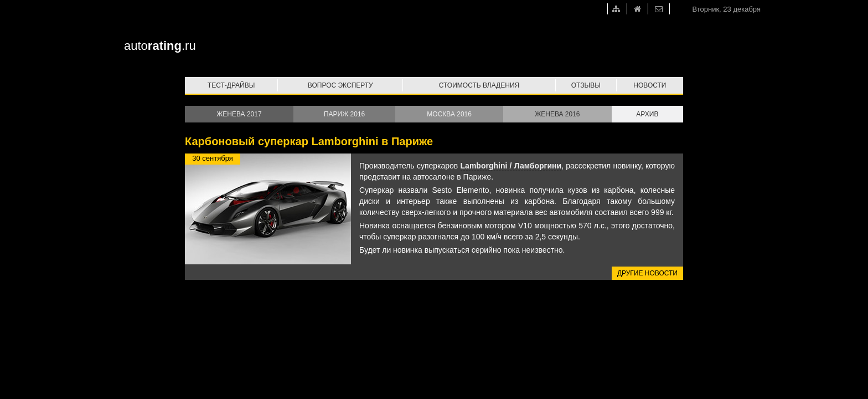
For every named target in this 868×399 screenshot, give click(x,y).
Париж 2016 (344, 114)
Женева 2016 (557, 114)
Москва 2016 (449, 114)
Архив (647, 114)
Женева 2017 (239, 114)
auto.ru (160, 46)
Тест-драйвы (231, 85)
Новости (650, 85)
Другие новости (647, 273)
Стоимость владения (479, 85)
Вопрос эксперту (340, 85)
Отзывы (586, 85)
